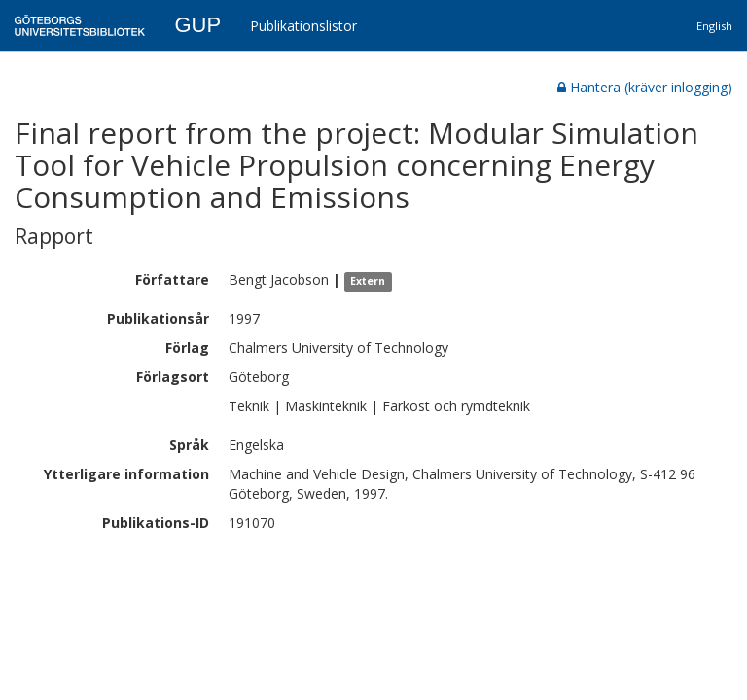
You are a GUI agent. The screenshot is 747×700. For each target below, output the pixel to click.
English (714, 26)
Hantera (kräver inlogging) (645, 87)
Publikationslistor (303, 26)
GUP (197, 25)
